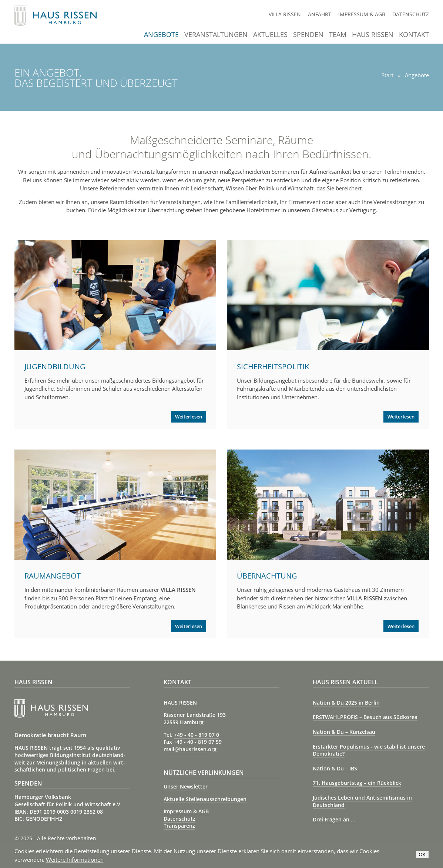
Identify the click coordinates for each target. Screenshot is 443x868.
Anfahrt (320, 14)
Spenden (308, 35)
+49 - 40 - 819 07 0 (197, 735)
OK (422, 855)
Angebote (161, 35)
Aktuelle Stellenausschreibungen (205, 799)
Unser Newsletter (186, 786)
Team (338, 35)
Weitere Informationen (75, 859)
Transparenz (179, 826)
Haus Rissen (373, 35)
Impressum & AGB (362, 14)
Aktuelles (270, 35)
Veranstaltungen (216, 35)
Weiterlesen (189, 417)
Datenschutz (411, 14)
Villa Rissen (285, 14)
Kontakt (414, 35)
